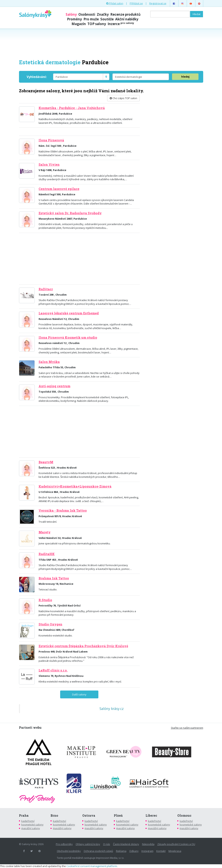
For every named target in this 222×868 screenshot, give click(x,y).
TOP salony (97, 24)
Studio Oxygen (50, 624)
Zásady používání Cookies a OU (176, 844)
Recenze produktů (125, 14)
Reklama (121, 851)
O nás (107, 844)
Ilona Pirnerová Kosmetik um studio (68, 338)
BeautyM (46, 462)
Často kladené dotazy (126, 844)
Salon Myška (49, 362)
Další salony (79, 694)
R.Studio (45, 600)
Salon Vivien (49, 165)
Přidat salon (115, 3)
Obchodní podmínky (69, 851)
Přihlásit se (136, 3)
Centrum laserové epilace (59, 189)
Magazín (79, 24)
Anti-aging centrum (54, 386)
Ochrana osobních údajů (98, 851)
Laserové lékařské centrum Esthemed (69, 313)
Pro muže (91, 19)
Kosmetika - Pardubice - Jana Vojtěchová (72, 108)
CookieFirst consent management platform (92, 866)
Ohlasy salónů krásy (88, 844)
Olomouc (184, 816)
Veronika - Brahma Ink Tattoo (63, 510)
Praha (24, 816)
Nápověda (148, 844)
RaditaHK (47, 554)
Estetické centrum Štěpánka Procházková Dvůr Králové (83, 646)
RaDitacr (46, 289)
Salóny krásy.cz (112, 709)
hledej (185, 77)
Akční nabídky (127, 19)
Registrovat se (158, 3)
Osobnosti (87, 14)
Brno (54, 816)
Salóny (71, 14)
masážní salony (31, 828)
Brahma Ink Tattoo (54, 578)
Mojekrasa (175, 851)
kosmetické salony (32, 825)
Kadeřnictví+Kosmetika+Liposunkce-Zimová (75, 486)
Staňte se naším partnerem (187, 728)
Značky (103, 14)
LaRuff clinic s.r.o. (53, 670)
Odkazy (134, 851)
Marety (45, 532)
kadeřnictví (28, 821)
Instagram (147, 851)
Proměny (74, 19)
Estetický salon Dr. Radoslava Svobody (70, 213)
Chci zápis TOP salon (123, 98)
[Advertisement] (111, 43)
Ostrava (89, 816)
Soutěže (107, 19)
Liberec (151, 816)
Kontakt (161, 851)
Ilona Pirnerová (51, 140)
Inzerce (121, 24)
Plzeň (118, 816)
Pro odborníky (64, 844)
